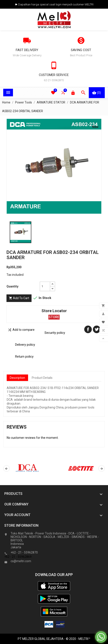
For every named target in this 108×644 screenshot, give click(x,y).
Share (88, 329)
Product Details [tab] (42, 378)
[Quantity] (45, 286)
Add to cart (19, 298)
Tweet (97, 329)
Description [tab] (17, 378)
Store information (21, 525)
